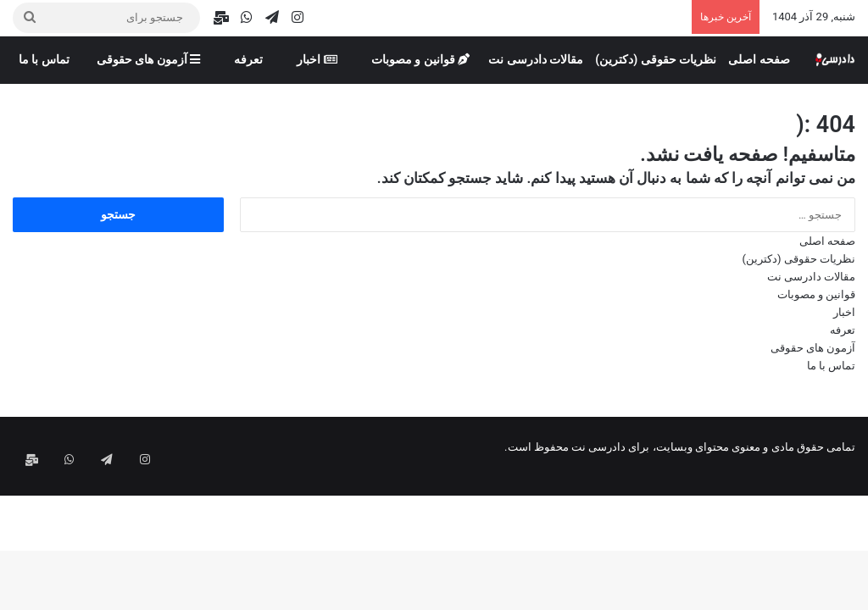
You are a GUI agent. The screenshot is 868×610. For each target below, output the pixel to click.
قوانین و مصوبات (420, 59)
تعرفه (248, 59)
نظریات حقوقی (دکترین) (656, 59)
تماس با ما (44, 59)
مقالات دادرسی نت (536, 59)
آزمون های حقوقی (148, 59)
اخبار (317, 59)
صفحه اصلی (759, 59)
